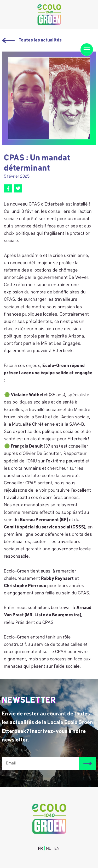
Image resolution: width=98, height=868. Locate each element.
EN (57, 849)
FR (41, 849)
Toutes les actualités (32, 40)
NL (49, 849)
